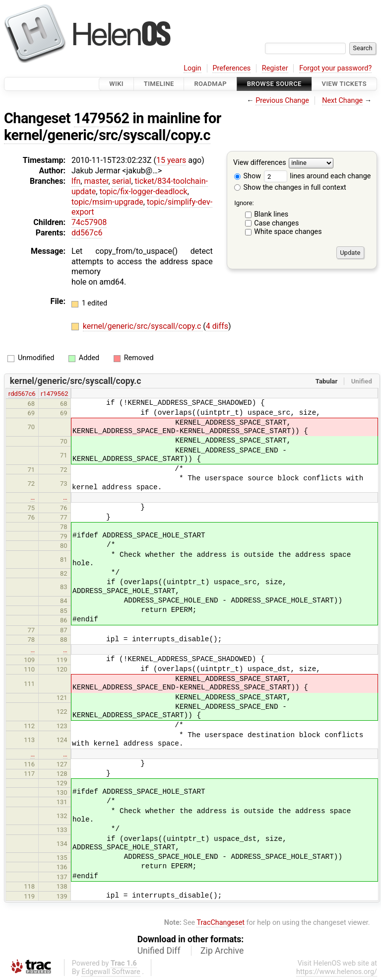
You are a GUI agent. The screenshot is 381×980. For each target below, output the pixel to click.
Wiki (116, 84)
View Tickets (344, 84)
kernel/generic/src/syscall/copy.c (107, 135)
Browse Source (274, 84)
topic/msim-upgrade (107, 202)
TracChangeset (221, 923)
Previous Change (282, 101)
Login (192, 68)
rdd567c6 (22, 394)
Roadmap (210, 84)
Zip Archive (222, 951)
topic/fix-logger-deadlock (143, 191)
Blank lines (271, 214)
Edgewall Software (111, 972)
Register (275, 68)
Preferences (231, 68)
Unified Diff (159, 951)
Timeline (159, 84)
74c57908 (89, 222)
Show (248, 176)
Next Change (342, 101)
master (96, 181)
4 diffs (217, 326)
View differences (260, 163)
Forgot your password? (335, 68)
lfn (76, 181)
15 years (171, 160)
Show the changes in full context (290, 188)
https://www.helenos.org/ (337, 972)
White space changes (288, 232)
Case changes (276, 223)
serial (122, 181)
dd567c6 (87, 233)
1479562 (102, 118)
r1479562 (54, 394)
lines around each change (317, 176)
